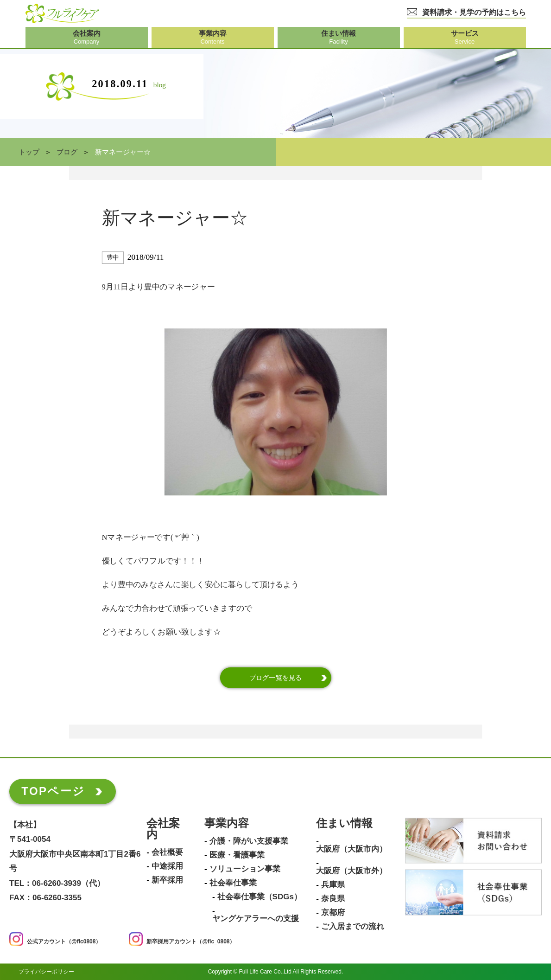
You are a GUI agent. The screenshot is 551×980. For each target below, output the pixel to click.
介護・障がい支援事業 (249, 841)
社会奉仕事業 (233, 883)
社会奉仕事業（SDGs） (260, 897)
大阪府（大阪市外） (351, 871)
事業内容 (227, 823)
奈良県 (333, 899)
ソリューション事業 (245, 869)
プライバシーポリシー (46, 972)
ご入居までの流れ (353, 927)
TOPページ (53, 791)
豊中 (113, 258)
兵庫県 (333, 885)
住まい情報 (344, 823)
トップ (29, 152)
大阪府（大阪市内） (351, 849)
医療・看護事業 (237, 855)
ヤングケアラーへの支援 (256, 919)
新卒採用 (167, 880)
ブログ (67, 152)
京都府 (333, 913)
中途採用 (167, 866)
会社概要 (167, 852)
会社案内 (163, 829)
